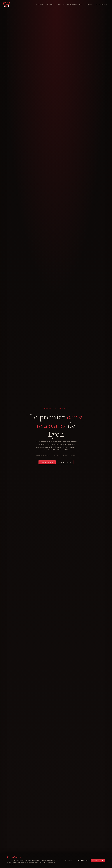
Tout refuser (68, 861)
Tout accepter (98, 861)
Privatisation (72, 4)
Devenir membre (102, 4)
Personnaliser (83, 861)
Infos (81, 4)
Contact (89, 4)
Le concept (40, 4)
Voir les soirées (47, 462)
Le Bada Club (60, 4)
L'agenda (49, 4)
